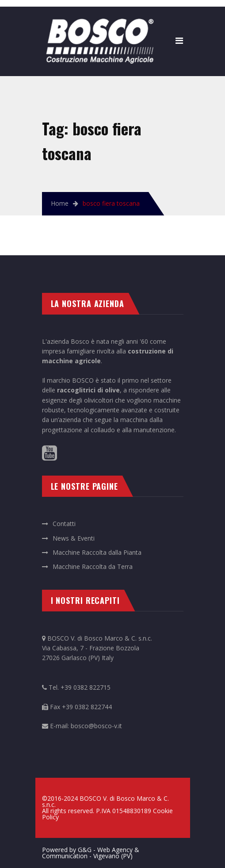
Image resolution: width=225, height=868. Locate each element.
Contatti (64, 524)
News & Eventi (74, 538)
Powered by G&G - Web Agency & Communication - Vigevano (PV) (91, 853)
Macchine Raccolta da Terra (93, 567)
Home (60, 203)
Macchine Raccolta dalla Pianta (97, 552)
